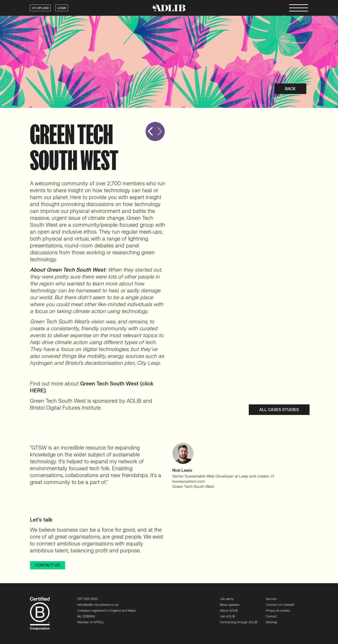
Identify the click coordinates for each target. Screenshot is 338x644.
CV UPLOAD (40, 8)
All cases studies (279, 410)
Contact (271, 617)
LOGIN (62, 8)
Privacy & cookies (278, 611)
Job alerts (227, 599)
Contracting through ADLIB (238, 622)
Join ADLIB (227, 617)
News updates (229, 605)
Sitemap (271, 622)
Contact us (47, 565)
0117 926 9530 (88, 599)
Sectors (271, 599)
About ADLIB (229, 611)
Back (290, 89)
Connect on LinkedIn (280, 605)
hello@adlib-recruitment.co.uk (98, 605)
